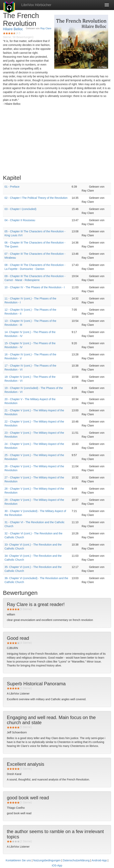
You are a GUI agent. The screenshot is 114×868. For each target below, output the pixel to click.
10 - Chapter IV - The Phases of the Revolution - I (35, 287)
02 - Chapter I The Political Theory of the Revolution (36, 198)
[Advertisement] (57, 141)
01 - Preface (12, 187)
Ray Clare (46, 28)
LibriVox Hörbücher (36, 5)
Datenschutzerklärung (76, 860)
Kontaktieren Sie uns (18, 860)
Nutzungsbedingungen (47, 860)
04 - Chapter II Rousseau (20, 220)
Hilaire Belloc (13, 29)
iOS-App (57, 865)
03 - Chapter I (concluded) (20, 209)
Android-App (99, 860)
